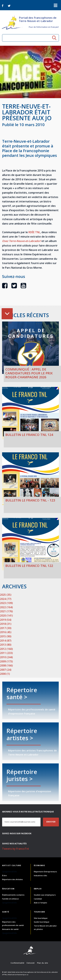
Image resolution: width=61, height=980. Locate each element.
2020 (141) (6, 616)
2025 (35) (6, 595)
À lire (4, 875)
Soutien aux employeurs (45, 895)
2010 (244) (6, 657)
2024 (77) (6, 599)
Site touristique (41, 918)
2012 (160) (6, 649)
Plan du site (43, 963)
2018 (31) (6, 624)
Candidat (38, 899)
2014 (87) (6, 641)
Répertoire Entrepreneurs (45, 872)
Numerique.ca (23, 975)
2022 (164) (6, 607)
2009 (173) (6, 661)
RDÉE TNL (34, 232)
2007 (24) (6, 670)
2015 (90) (6, 636)
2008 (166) (6, 665)
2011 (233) (6, 653)
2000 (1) (5, 674)
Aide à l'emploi (40, 903)
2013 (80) (6, 645)
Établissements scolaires (13, 895)
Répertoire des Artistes (12, 879)
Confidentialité (17, 963)
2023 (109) (6, 603)
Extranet (31, 963)
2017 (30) (6, 628)
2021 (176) (6, 611)
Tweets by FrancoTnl (15, 849)
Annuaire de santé (10, 929)
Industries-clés (40, 875)
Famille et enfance (10, 899)
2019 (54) (6, 620)
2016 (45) (6, 632)
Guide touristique (42, 922)
